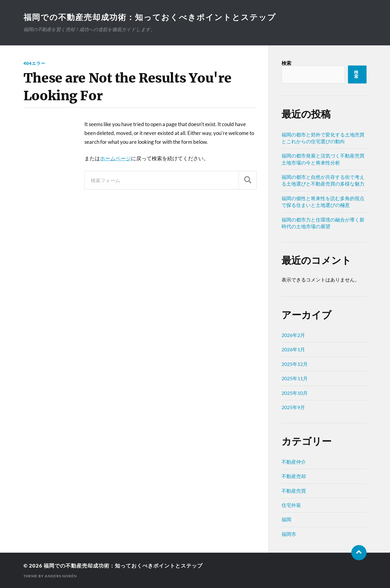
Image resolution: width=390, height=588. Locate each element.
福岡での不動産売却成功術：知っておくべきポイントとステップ (150, 17)
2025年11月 (295, 378)
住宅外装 (291, 505)
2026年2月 (293, 335)
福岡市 (289, 534)
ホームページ (115, 158)
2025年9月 (293, 407)
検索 (286, 63)
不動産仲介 (294, 462)
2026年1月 (293, 349)
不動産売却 (294, 476)
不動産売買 (294, 491)
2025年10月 (295, 393)
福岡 (286, 519)
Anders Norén (61, 576)
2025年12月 (295, 364)
